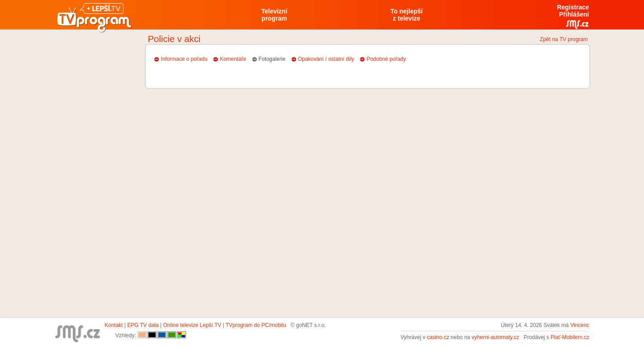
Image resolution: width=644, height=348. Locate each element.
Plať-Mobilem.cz (570, 337)
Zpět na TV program (564, 39)
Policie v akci (174, 39)
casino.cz (438, 337)
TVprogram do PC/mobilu (256, 325)
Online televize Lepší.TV (192, 325)
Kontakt (114, 325)
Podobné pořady (386, 59)
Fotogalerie (272, 59)
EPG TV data (143, 325)
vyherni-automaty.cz (496, 337)
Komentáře (233, 59)
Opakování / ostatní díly (326, 59)
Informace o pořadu (184, 59)
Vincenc (580, 325)
